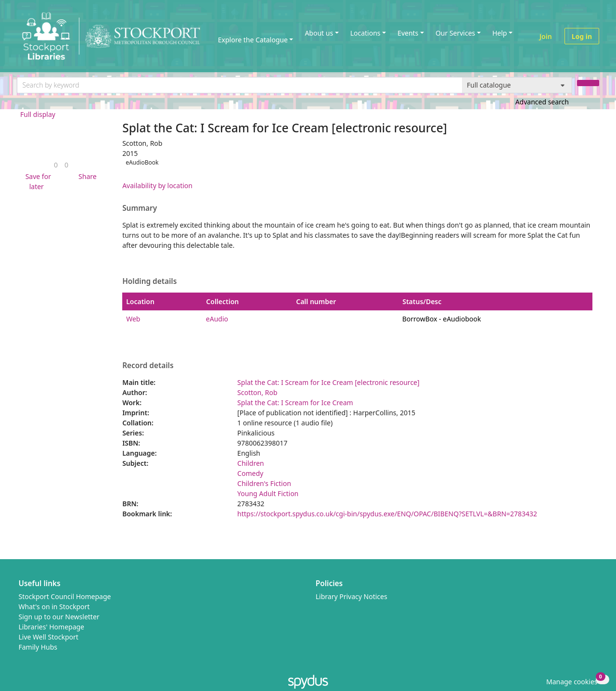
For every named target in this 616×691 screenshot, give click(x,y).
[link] (56, 165)
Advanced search (542, 102)
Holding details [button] (149, 282)
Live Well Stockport (49, 637)
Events (408, 33)
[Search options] (517, 85)
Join (546, 36)
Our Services (455, 33)
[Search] (588, 83)
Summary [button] (140, 208)
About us (319, 33)
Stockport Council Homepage (65, 596)
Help (500, 33)
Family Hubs (38, 647)
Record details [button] (148, 366)
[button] (37, 181)
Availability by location (157, 186)
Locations (366, 33)
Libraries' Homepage (52, 627)
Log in (582, 36)
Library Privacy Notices (352, 596)
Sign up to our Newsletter (59, 617)
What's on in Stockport (54, 607)
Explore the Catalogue (253, 40)
